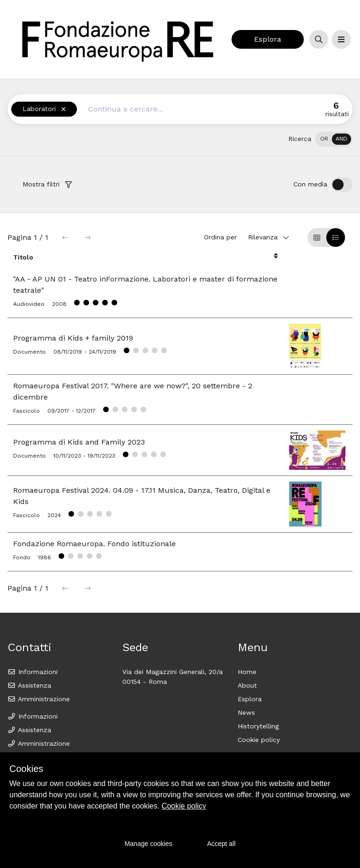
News (246, 712)
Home (247, 672)
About (247, 685)
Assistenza (29, 685)
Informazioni (33, 672)
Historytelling (258, 726)
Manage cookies (149, 844)
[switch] (334, 139)
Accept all (221, 844)
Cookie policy (259, 740)
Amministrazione (39, 699)
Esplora (268, 39)
